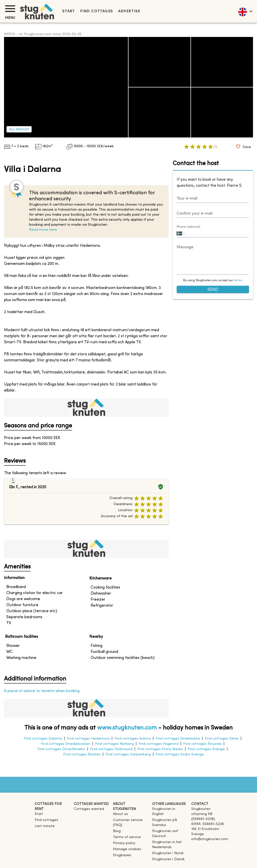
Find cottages (97, 11)
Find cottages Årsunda (202, 744)
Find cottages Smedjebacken (66, 744)
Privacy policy (124, 843)
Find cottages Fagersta (158, 744)
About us (120, 814)
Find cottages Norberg (114, 744)
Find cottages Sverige (206, 749)
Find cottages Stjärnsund (111, 749)
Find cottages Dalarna (43, 739)
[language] (245, 11)
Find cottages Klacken (82, 755)
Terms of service (127, 837)
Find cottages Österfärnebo (61, 749)
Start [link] (69, 11)
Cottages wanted (89, 809)
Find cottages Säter (222, 739)
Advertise (129, 11)
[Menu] (10, 9)
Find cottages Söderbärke (178, 739)
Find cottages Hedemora (88, 739)
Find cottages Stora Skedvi (160, 749)
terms (238, 280)
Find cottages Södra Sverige (180, 755)
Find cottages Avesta (133, 739)
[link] (170, 814)
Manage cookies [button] (127, 849)
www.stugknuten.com (127, 728)
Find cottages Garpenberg (128, 755)
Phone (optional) (188, 227)
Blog (117, 831)
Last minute (45, 826)
